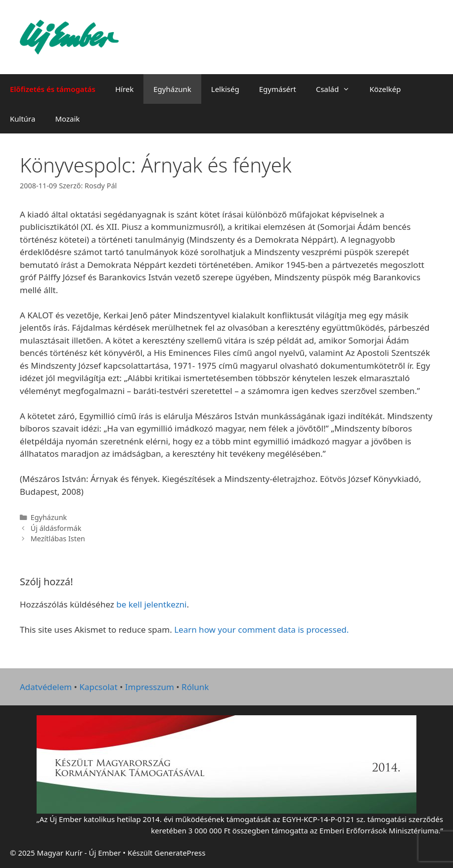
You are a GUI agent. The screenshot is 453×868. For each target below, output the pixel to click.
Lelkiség (225, 89)
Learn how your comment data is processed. (261, 629)
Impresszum (150, 687)
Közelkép (385, 89)
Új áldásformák (56, 528)
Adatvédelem (46, 687)
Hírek (124, 89)
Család (338, 89)
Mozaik (67, 119)
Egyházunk (172, 89)
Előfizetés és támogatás (53, 89)
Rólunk (195, 687)
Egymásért (278, 89)
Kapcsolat (98, 687)
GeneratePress (180, 853)
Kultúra (23, 119)
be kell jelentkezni (151, 604)
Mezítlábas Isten (58, 539)
